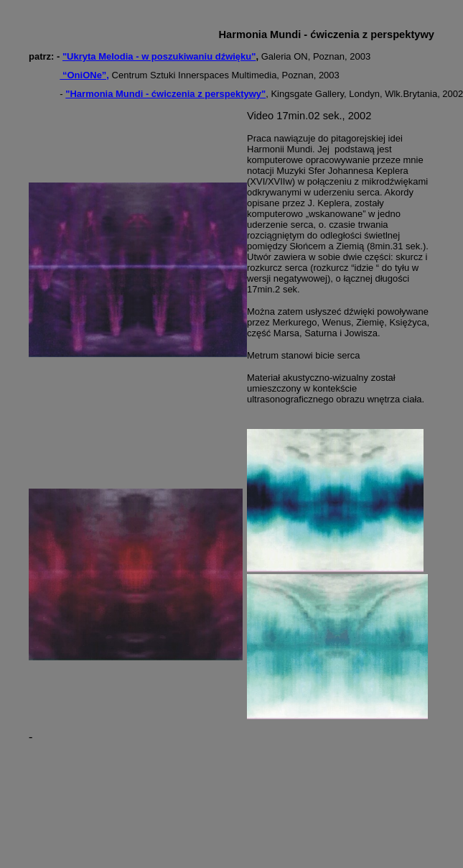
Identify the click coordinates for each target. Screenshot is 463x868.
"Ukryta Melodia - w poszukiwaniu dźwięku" (159, 56)
